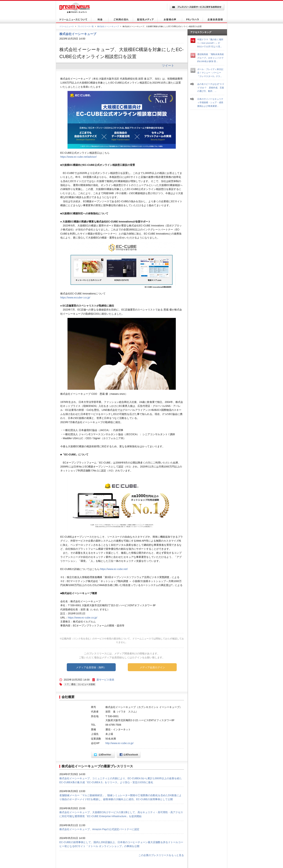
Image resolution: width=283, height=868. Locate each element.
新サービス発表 (105, 680)
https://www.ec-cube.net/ (114, 569)
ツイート (168, 65)
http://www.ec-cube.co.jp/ (119, 743)
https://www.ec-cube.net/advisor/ (79, 157)
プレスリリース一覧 (86, 26)
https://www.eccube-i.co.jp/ (75, 298)
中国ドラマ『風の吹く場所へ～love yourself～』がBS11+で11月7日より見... (210, 43)
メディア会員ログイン (152, 667)
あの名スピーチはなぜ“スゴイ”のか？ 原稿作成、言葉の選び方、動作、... (211, 88)
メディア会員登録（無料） (91, 667)
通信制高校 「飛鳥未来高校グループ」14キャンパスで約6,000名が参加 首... (211, 58)
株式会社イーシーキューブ (108, 26)
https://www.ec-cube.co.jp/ (83, 618)
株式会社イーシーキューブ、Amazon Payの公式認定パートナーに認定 (99, 829)
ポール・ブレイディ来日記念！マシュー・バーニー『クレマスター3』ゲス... (210, 73)
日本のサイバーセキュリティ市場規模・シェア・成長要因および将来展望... (210, 102)
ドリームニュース (67, 26)
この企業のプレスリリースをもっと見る (161, 855)
